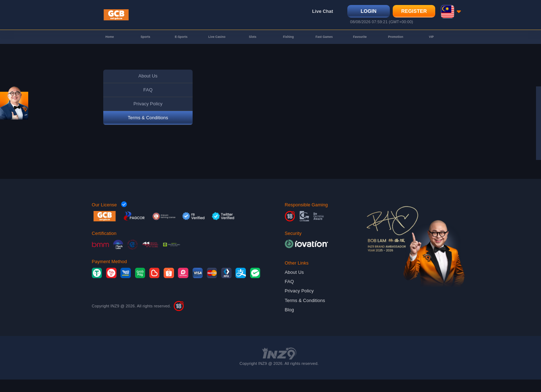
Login (366, 14)
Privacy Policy (148, 116)
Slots (253, 46)
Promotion (396, 46)
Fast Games (324, 46)
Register (411, 14)
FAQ (148, 102)
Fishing (288, 46)
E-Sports (181, 46)
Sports (145, 46)
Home (110, 46)
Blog (289, 322)
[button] (448, 14)
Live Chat (320, 14)
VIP (431, 46)
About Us (148, 88)
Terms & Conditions (148, 130)
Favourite (360, 46)
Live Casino (217, 46)
